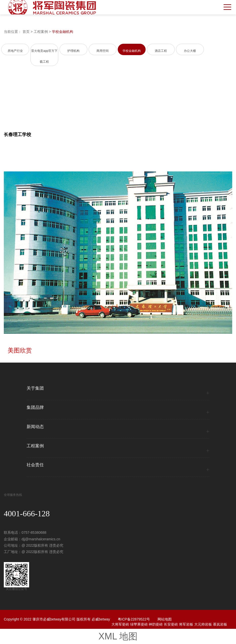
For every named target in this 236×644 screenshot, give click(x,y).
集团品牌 (35, 408)
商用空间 (103, 51)
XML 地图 (118, 636)
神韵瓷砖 (156, 624)
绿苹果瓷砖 (139, 624)
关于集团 (35, 388)
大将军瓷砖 (120, 624)
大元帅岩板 (203, 624)
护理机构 (73, 51)
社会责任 (35, 465)
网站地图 (165, 619)
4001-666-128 (27, 514)
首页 (26, 32)
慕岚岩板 (220, 624)
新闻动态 (35, 427)
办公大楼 (190, 51)
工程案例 (41, 32)
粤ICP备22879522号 (134, 619)
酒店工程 (161, 51)
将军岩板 (186, 624)
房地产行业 (15, 51)
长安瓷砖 (171, 624)
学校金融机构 (63, 32)
